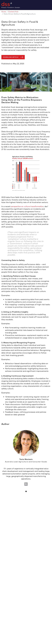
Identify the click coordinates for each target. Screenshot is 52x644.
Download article (11, 57)
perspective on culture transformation (27, 206)
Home (4, 12)
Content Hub (13, 12)
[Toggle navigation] (51, 5)
